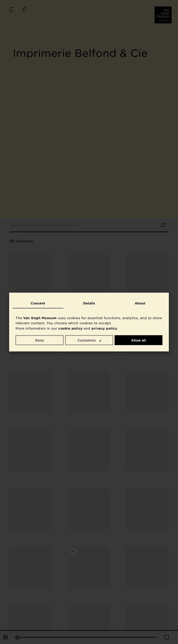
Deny (39, 340)
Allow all (139, 340)
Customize (89, 340)
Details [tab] (89, 303)
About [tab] (140, 303)
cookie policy (70, 328)
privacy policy (104, 328)
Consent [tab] (38, 303)
